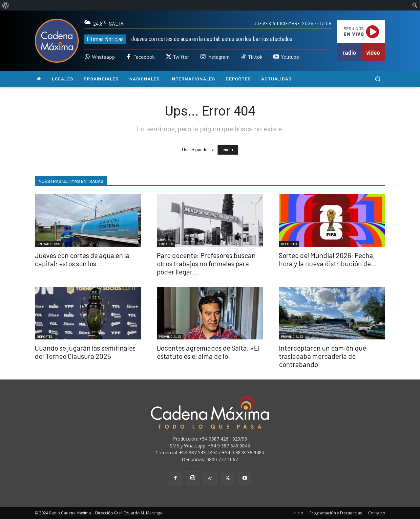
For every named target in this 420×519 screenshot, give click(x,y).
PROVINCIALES (170, 336)
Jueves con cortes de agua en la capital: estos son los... (82, 259)
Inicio (298, 513)
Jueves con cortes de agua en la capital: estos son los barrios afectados (212, 38)
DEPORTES (289, 244)
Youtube (290, 57)
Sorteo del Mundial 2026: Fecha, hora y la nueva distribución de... (328, 259)
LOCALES (166, 244)
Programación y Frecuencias (336, 513)
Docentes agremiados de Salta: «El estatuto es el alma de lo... (208, 352)
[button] (378, 79)
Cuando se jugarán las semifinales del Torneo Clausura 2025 (85, 352)
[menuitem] (6, 5)
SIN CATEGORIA (48, 244)
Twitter (181, 57)
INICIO (228, 150)
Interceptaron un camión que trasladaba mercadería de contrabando (323, 356)
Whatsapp (103, 57)
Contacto (377, 513)
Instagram (219, 57)
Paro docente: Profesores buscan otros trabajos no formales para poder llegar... (206, 263)
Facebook (144, 57)
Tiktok (255, 57)
